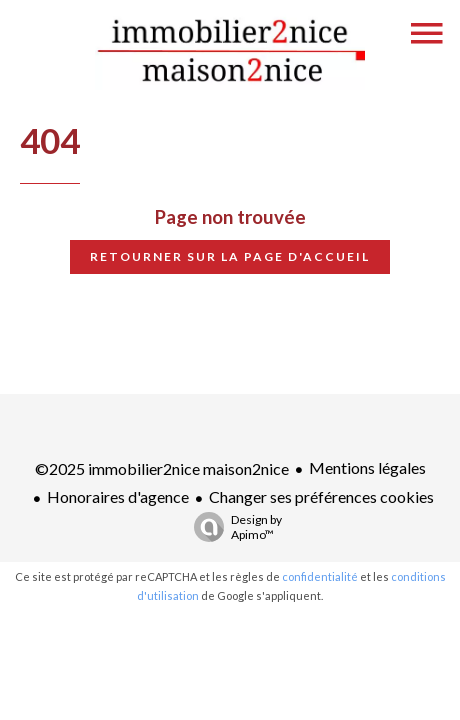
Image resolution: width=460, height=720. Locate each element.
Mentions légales (367, 467)
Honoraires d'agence (118, 496)
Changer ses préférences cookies (321, 496)
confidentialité (320, 576)
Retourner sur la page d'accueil (230, 256)
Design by (233, 527)
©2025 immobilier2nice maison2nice (162, 468)
